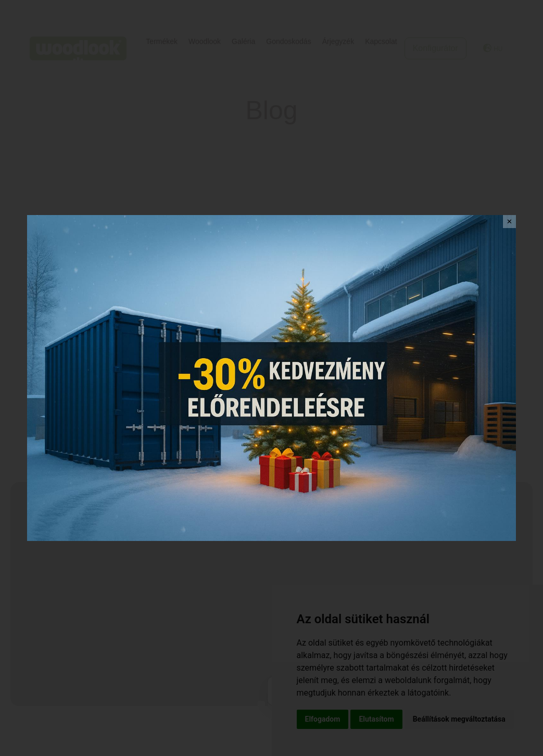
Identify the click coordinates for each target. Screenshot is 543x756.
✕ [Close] (509, 222)
